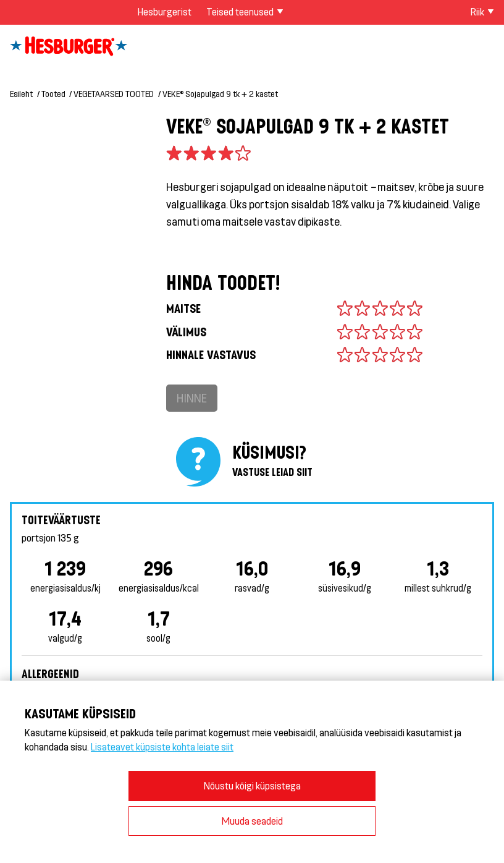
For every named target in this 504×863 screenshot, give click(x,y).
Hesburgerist (165, 11)
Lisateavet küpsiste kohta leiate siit (162, 746)
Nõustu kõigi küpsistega (252, 785)
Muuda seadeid (252, 821)
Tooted (53, 94)
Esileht (21, 94)
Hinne (192, 398)
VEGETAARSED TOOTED (114, 94)
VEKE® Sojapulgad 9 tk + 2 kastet (220, 94)
